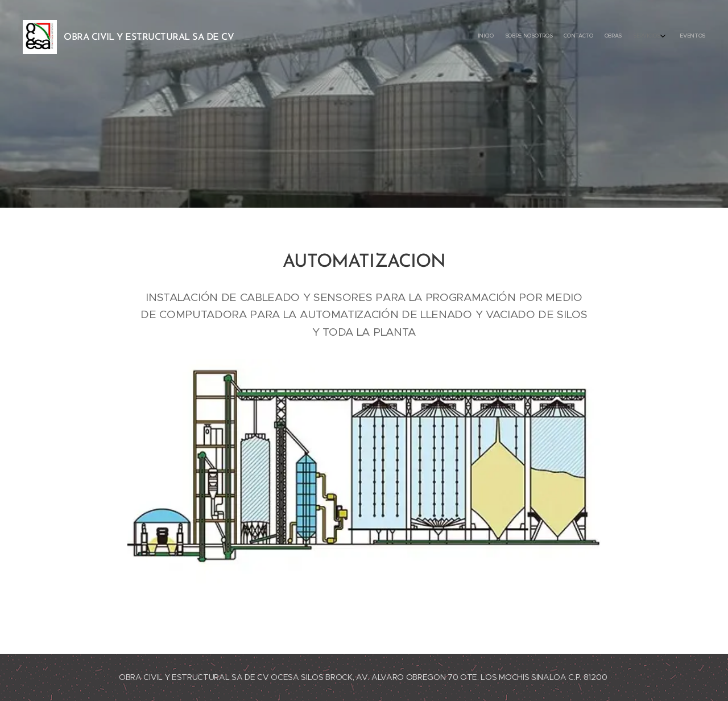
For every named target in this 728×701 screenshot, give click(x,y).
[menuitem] (641, 37)
